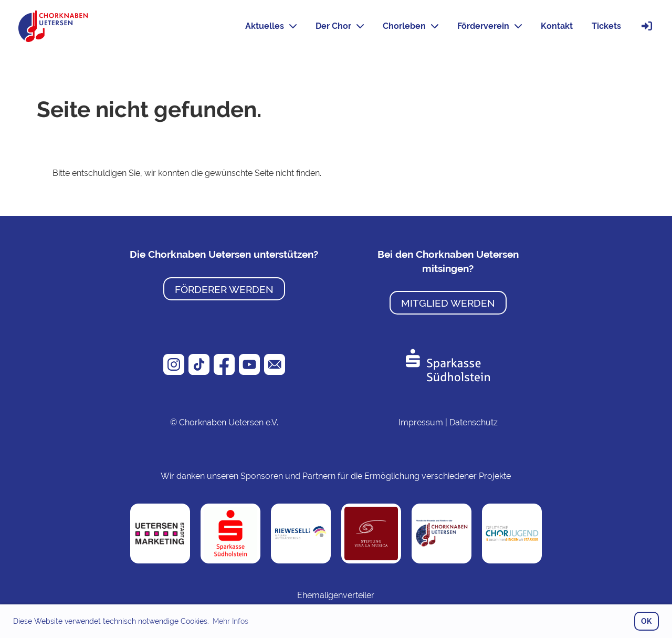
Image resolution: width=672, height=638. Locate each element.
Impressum (421, 422)
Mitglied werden (448, 303)
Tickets (606, 26)
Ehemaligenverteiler (336, 595)
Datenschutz (474, 422)
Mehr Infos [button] (230, 621)
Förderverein (490, 26)
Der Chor (340, 26)
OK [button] (646, 621)
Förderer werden (224, 289)
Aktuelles (271, 26)
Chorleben (411, 26)
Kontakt (557, 26)
